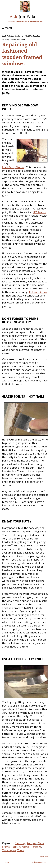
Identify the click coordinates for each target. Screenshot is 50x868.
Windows (24, 847)
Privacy (6, 862)
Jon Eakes (24, 16)
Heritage (36, 847)
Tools (20, 850)
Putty (14, 847)
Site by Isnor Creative (39, 862)
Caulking (20, 843)
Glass (41, 843)
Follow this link (38, 292)
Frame (6, 847)
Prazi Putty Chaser (13, 167)
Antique (31, 843)
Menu (7, 28)
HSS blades (40, 212)
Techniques (9, 850)
